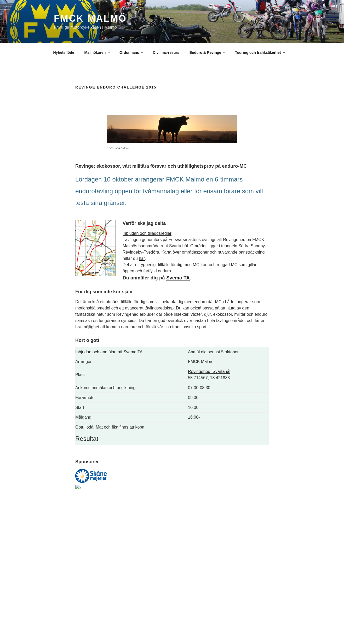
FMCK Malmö (90, 18)
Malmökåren (98, 52)
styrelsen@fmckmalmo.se (174, 574)
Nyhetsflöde (64, 52)
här (142, 258)
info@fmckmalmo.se (170, 568)
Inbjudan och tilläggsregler (147, 233)
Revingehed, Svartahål (209, 371)
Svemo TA (178, 278)
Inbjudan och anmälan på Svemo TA (109, 352)
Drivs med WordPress (70, 632)
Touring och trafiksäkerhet (260, 52)
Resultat (87, 439)
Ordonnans (132, 52)
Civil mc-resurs (166, 52)
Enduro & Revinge (208, 52)
